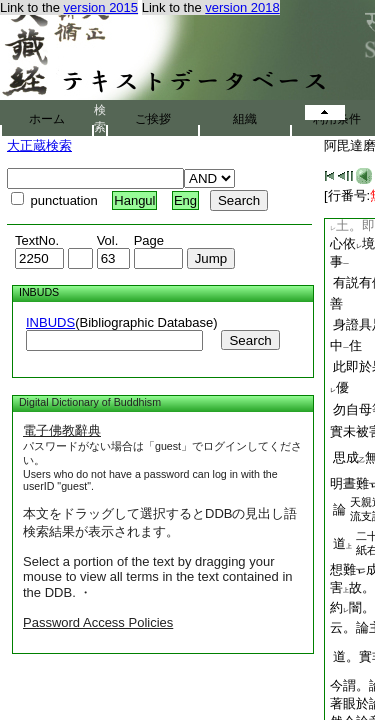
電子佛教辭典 (62, 430)
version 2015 (101, 7)
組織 (245, 119)
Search (250, 340)
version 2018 (242, 7)
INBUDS (50, 322)
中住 (346, 345)
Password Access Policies (98, 622)
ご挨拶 (153, 119)
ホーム (47, 119)
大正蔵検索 (39, 145)
